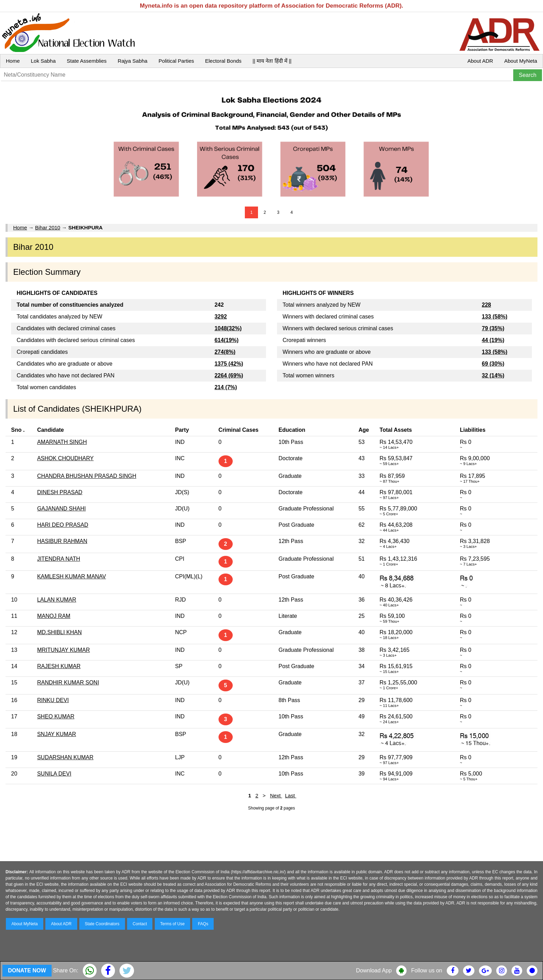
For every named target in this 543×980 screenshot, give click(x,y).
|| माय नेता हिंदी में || (272, 61)
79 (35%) (493, 328)
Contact (140, 924)
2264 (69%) (229, 375)
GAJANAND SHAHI (61, 509)
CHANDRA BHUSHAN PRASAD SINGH (87, 476)
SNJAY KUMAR (56, 734)
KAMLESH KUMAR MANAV (72, 576)
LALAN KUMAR (57, 600)
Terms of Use (173, 924)
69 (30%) (493, 364)
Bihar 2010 (48, 227)
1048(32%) (228, 328)
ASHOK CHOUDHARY (65, 458)
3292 (221, 317)
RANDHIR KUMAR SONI (68, 682)
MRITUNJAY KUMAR (63, 650)
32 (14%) (493, 375)
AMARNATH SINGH (62, 442)
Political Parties (176, 61)
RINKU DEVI (53, 700)
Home (13, 61)
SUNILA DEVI (54, 774)
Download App (374, 970)
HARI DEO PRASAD (63, 525)
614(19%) (226, 340)
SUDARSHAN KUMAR (65, 757)
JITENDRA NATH (59, 559)
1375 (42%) (229, 364)
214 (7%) (226, 387)
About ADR (480, 61)
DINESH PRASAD (60, 492)
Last (291, 795)
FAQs (203, 924)
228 (486, 305)
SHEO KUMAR (56, 716)
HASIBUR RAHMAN (62, 541)
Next (276, 795)
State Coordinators (102, 924)
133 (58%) (495, 317)
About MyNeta (521, 61)
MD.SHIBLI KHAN (59, 632)
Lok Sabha (43, 61)
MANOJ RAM (54, 616)
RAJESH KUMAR (59, 666)
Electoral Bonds (223, 61)
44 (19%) (493, 340)
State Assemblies (87, 61)
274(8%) (225, 352)
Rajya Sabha (133, 61)
